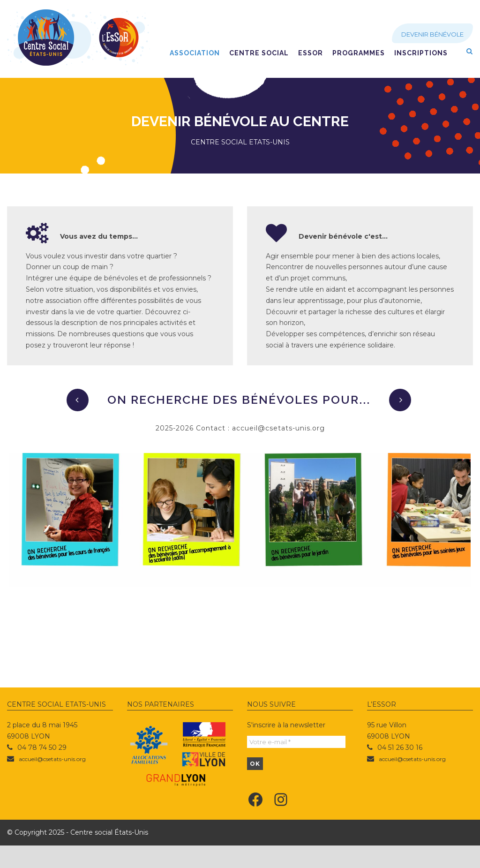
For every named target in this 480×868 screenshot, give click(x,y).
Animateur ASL (86, 641)
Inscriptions (421, 53)
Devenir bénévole (432, 34)
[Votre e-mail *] (296, 764)
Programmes (359, 53)
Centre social (259, 53)
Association (195, 53)
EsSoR (311, 53)
